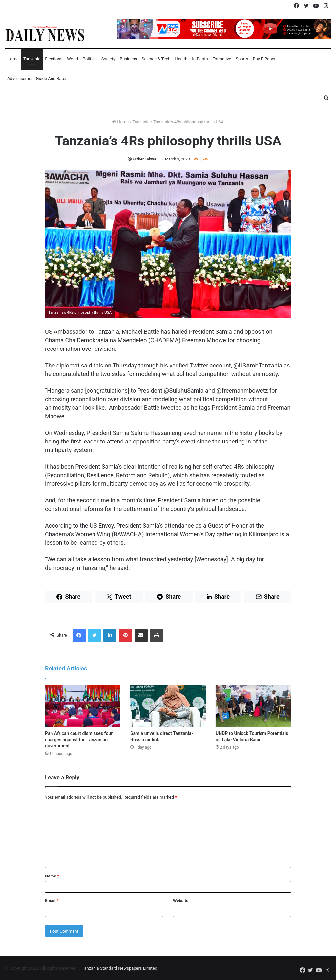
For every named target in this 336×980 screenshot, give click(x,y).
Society (108, 59)
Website (181, 901)
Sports (242, 59)
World (73, 59)
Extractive (222, 59)
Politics (90, 59)
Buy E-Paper (264, 59)
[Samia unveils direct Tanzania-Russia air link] (168, 706)
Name (52, 876)
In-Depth (200, 59)
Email (52, 901)
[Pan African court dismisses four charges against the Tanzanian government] (83, 706)
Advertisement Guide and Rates (37, 78)
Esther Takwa (144, 159)
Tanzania (32, 59)
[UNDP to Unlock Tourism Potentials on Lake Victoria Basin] (253, 706)
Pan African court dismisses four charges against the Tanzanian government (79, 740)
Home (13, 59)
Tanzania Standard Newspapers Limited (119, 968)
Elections (54, 59)
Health (181, 59)
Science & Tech (156, 59)
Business (128, 59)
